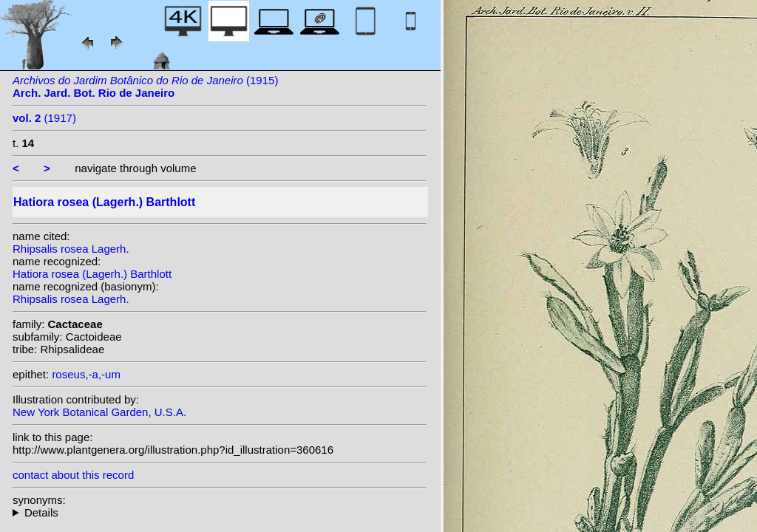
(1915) (145, 86)
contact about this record (73, 475)
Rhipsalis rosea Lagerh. (71, 249)
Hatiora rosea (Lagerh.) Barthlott (92, 274)
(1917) (44, 118)
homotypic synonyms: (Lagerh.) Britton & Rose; (220, 512)
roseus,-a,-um (86, 374)
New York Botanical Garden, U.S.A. (99, 412)
